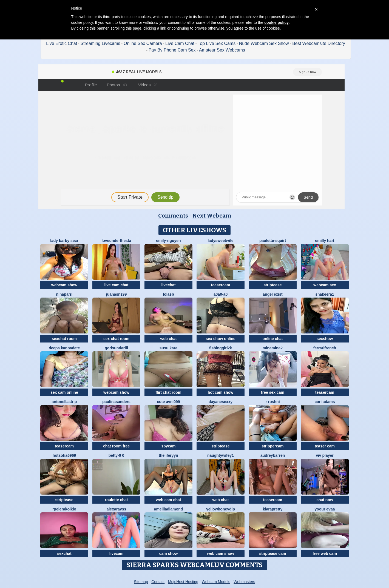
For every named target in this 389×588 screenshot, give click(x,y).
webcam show (64, 285)
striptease (272, 285)
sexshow (325, 339)
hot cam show (221, 392)
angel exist (272, 294)
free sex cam (273, 392)
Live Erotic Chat (62, 43)
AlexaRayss (117, 509)
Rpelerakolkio (64, 509)
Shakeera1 (325, 294)
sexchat (64, 553)
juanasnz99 (116, 294)
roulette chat (116, 500)
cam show (169, 553)
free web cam (325, 553)
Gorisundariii (116, 348)
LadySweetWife (220, 241)
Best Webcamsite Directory (319, 43)
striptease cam (272, 553)
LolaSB (168, 294)
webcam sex (325, 285)
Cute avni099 (168, 402)
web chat (169, 339)
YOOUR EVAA (325, 509)
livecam (116, 553)
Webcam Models (216, 582)
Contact (158, 582)
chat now (325, 500)
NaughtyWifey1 (221, 455)
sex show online (220, 339)
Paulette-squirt (273, 241)
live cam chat (117, 285)
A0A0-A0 (221, 294)
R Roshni (272, 402)
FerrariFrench (325, 348)
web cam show (221, 553)
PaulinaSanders (116, 402)
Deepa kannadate (64, 348)
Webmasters (244, 582)
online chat (273, 339)
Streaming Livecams (100, 43)
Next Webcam (212, 216)
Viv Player (325, 455)
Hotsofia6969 (64, 455)
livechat (168, 285)
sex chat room (116, 339)
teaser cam (325, 446)
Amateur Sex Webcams (222, 50)
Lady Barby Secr (64, 241)
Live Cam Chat (180, 43)
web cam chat (169, 500)
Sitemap (141, 582)
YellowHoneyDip (221, 509)
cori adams (325, 402)
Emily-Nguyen (168, 241)
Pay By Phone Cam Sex (172, 50)
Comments (173, 216)
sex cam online (64, 392)
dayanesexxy (221, 402)
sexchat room (64, 339)
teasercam (221, 285)
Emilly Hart (325, 241)
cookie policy (276, 22)
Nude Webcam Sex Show (264, 43)
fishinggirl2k (221, 348)
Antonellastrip (64, 402)
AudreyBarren (273, 455)
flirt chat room (168, 392)
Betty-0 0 (117, 455)
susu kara (168, 348)
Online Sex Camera (143, 43)
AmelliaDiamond (169, 509)
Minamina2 (273, 348)
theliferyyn (168, 455)
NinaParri (64, 294)
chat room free (116, 446)
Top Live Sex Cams (217, 43)
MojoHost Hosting (183, 582)
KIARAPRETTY (273, 509)
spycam (168, 446)
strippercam (272, 446)
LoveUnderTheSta (116, 241)
